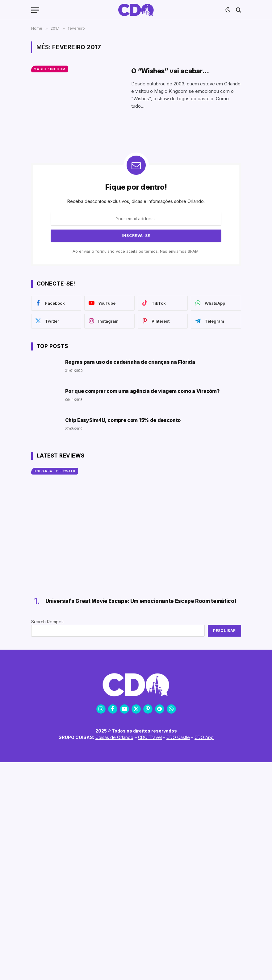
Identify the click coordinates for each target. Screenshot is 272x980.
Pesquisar (224, 631)
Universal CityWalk (55, 471)
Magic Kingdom (50, 69)
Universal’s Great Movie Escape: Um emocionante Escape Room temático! (141, 601)
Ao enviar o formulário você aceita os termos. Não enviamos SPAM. (136, 251)
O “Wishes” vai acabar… (170, 71)
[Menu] (35, 10)
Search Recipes (47, 622)
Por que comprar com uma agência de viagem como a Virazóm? (142, 391)
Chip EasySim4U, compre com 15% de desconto (123, 420)
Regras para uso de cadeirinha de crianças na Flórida (130, 362)
